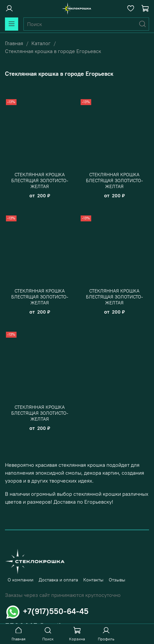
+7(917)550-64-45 (56, 611)
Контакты (93, 580)
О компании (20, 580)
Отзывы (117, 580)
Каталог (41, 43)
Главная (14, 43)
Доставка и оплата (58, 580)
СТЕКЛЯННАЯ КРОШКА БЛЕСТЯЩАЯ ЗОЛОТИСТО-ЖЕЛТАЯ (40, 181)
